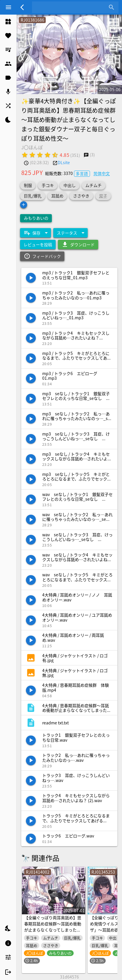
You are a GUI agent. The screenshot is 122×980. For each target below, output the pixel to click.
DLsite (64, 162)
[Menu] (8, 7)
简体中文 (102, 173)
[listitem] (8, 22)
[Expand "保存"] (36, 233)
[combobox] (71, 7)
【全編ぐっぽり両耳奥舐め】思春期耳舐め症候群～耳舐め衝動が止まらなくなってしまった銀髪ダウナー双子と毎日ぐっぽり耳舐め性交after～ (53, 930)
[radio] (25, 155)
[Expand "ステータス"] (70, 233)
